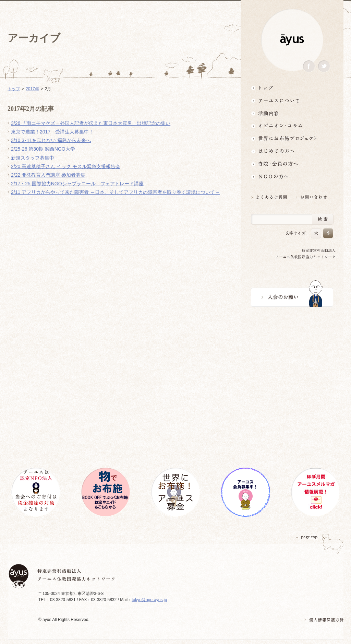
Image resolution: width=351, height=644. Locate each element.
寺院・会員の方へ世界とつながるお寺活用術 (292, 164)
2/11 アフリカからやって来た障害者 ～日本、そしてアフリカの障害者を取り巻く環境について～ (115, 192)
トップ (292, 88)
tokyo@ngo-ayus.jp (149, 600)
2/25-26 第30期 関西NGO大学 (43, 149)
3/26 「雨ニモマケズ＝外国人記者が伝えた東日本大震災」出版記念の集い (91, 123)
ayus (292, 40)
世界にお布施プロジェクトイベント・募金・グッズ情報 (292, 138)
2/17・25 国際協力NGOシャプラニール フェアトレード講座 (77, 184)
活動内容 (292, 113)
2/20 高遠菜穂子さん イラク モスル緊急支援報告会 (66, 166)
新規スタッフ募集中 (33, 158)
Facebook (309, 66)
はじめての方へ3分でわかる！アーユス (292, 151)
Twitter (324, 66)
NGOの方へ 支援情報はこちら (292, 177)
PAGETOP (307, 537)
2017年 (32, 89)
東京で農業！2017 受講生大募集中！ (52, 132)
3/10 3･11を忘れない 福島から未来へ (51, 140)
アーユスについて (292, 100)
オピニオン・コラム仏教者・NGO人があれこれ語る (292, 126)
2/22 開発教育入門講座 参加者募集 (48, 175)
